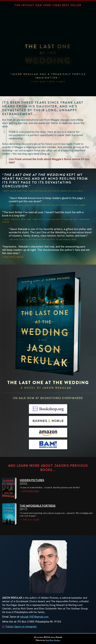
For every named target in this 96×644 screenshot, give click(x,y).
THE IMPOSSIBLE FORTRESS (38, 506)
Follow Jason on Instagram (21, 627)
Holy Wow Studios (53, 640)
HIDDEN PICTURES (32, 480)
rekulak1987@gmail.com (34, 617)
